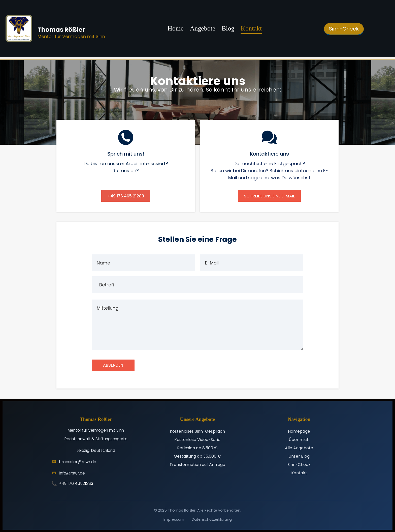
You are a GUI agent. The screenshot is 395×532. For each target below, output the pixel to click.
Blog (228, 28)
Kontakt (251, 28)
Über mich (299, 439)
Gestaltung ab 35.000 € (197, 456)
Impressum (174, 519)
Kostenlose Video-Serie (197, 439)
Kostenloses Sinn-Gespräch (197, 431)
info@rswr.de (72, 473)
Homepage (299, 431)
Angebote (203, 28)
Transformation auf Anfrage (197, 464)
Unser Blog (299, 456)
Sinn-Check (299, 464)
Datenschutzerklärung (212, 519)
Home (176, 28)
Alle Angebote (299, 448)
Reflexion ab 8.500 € (197, 448)
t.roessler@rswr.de (78, 462)
